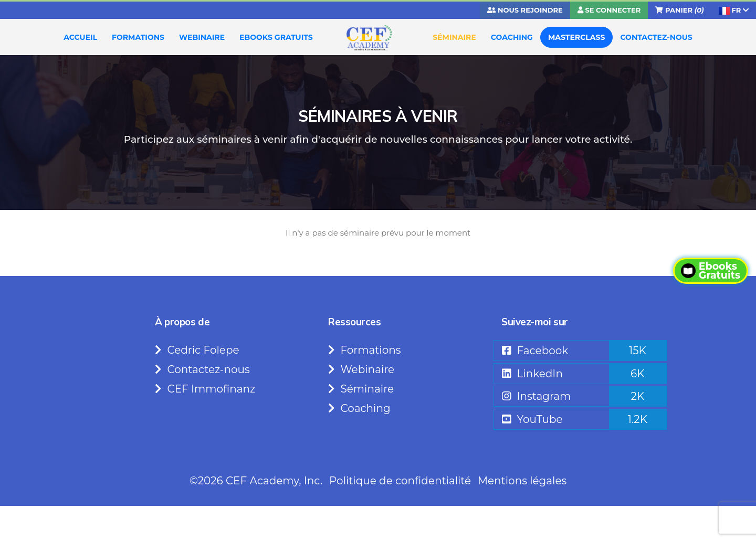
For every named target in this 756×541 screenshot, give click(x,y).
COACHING (512, 37)
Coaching (359, 408)
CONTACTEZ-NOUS (656, 37)
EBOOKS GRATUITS (276, 37)
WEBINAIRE (202, 37)
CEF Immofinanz (205, 389)
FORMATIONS (138, 37)
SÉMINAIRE (454, 37)
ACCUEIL (80, 37)
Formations (365, 350)
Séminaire (361, 389)
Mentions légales (522, 481)
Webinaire (361, 369)
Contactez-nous (202, 369)
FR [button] (734, 10)
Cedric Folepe (197, 350)
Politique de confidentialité (400, 481)
